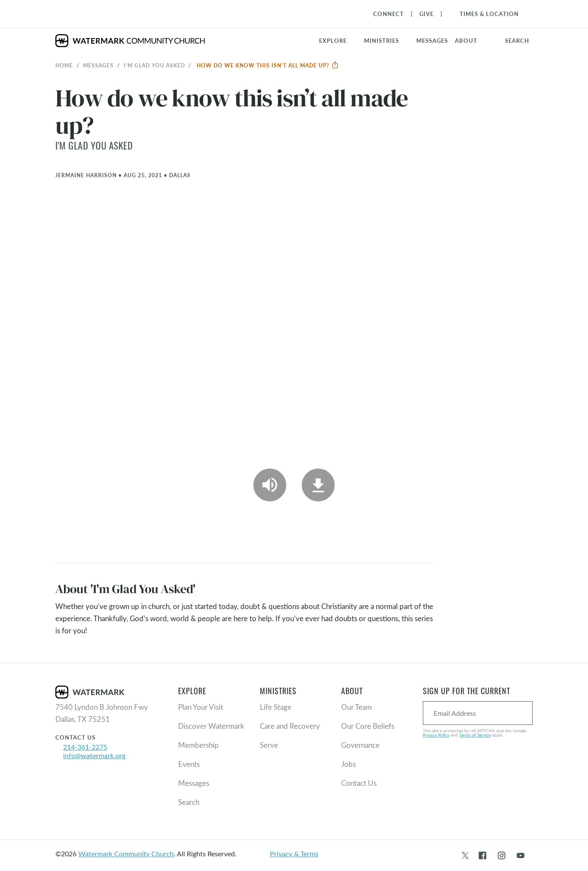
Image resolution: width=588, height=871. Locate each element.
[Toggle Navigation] (485, 14)
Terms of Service (475, 735)
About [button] (466, 41)
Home (64, 65)
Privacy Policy (436, 735)
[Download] (318, 485)
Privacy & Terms (294, 853)
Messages (98, 65)
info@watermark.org (94, 755)
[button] (387, 41)
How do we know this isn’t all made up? (268, 65)
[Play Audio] (270, 485)
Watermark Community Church (126, 853)
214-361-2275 (85, 747)
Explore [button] (333, 41)
